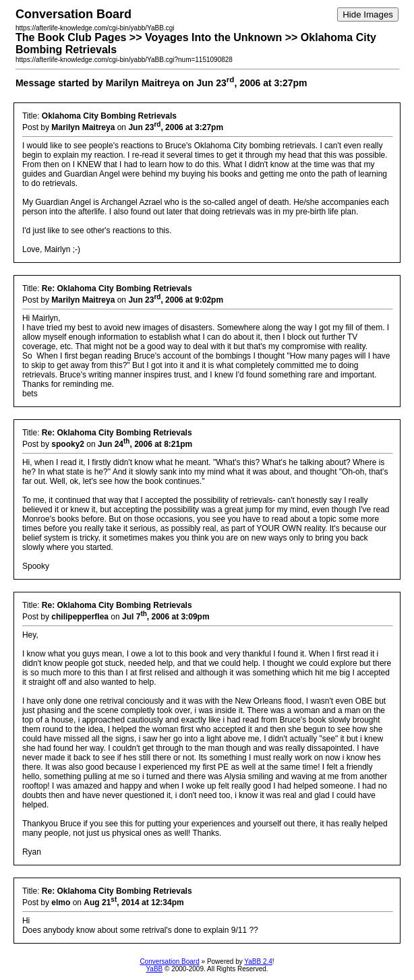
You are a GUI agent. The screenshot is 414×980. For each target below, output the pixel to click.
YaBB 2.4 (258, 961)
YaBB (154, 969)
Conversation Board (169, 961)
